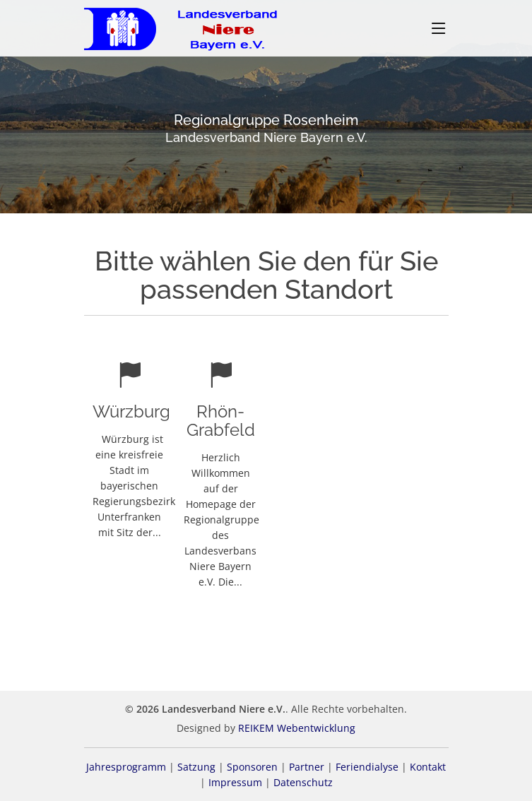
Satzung (196, 767)
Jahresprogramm (126, 767)
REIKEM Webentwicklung (297, 728)
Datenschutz (303, 782)
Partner (307, 767)
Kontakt (428, 767)
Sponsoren (252, 767)
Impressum (235, 782)
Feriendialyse (367, 767)
